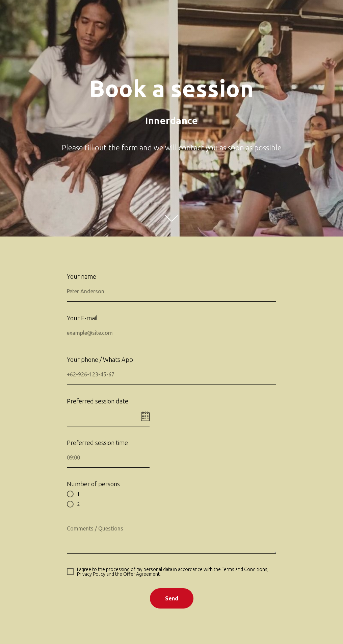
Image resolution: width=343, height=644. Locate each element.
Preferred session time (97, 443)
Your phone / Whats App (100, 360)
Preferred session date (98, 401)
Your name (82, 276)
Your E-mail (82, 318)
